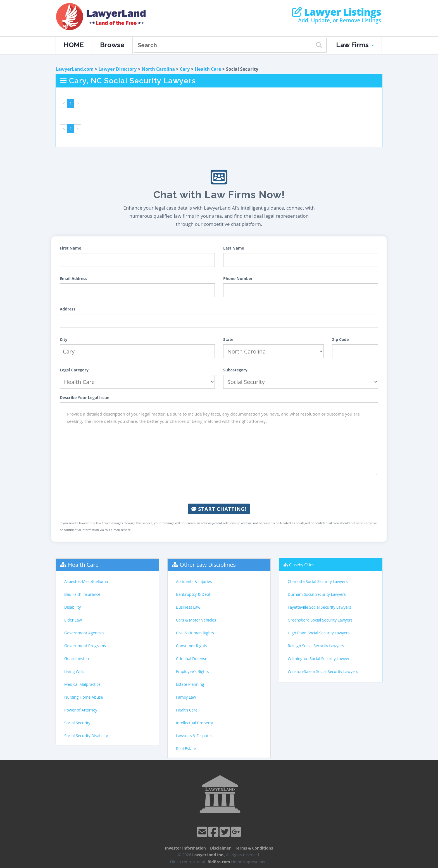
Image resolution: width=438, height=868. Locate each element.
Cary (185, 69)
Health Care (208, 69)
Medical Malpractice (82, 684)
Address (68, 309)
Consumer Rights (191, 646)
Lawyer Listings (336, 12)
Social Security (77, 723)
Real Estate (186, 749)
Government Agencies (84, 633)
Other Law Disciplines (208, 565)
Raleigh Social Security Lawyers (316, 646)
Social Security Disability (86, 736)
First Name (71, 248)
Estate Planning (190, 684)
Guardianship (77, 659)
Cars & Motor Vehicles (196, 620)
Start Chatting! (219, 509)
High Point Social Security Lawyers (319, 633)
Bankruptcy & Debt (193, 594)
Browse (112, 45)
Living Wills (74, 671)
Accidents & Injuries (194, 581)
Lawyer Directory (117, 69)
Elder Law (73, 620)
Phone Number (238, 278)
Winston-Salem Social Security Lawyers (323, 671)
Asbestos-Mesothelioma (86, 581)
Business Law (188, 607)
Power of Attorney (81, 710)
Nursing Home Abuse (84, 697)
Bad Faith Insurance (82, 594)
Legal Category (74, 370)
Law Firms (355, 45)
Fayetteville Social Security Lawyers (319, 607)
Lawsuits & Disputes (194, 736)
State (228, 339)
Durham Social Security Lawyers (317, 594)
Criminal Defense (192, 659)
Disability (72, 607)
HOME (74, 45)
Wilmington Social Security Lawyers (320, 659)
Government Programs (85, 646)
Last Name (234, 248)
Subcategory (235, 370)
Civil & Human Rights (195, 633)
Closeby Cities (302, 565)
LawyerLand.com (75, 69)
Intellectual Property (194, 723)
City (64, 339)
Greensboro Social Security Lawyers (320, 620)
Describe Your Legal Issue (84, 398)
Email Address (73, 278)
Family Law (186, 697)
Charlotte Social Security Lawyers (318, 581)
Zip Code (341, 339)
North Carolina (158, 69)
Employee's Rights (192, 671)
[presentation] (219, 490)
